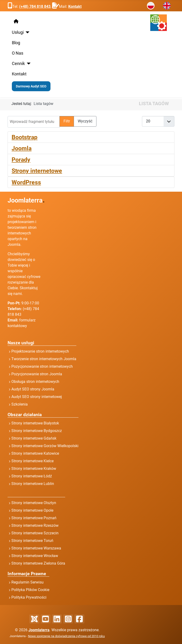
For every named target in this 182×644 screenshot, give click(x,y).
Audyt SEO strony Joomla (33, 389)
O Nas (18, 53)
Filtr (67, 121)
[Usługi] (27, 32)
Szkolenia (20, 404)
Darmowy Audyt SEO (31, 86)
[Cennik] (28, 64)
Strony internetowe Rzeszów (35, 525)
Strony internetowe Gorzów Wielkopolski (45, 446)
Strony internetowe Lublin (33, 484)
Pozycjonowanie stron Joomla (37, 374)
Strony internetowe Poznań (34, 518)
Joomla (22, 148)
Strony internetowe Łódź (32, 476)
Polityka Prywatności (29, 597)
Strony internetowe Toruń (32, 541)
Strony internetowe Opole (32, 510)
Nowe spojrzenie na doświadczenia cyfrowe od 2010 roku (66, 636)
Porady (21, 160)
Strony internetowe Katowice (35, 453)
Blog (16, 43)
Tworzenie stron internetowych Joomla (44, 359)
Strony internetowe (37, 171)
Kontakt (75, 6)
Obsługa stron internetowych (35, 382)
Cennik (18, 64)
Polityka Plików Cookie (30, 590)
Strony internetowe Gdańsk (34, 438)
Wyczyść (85, 121)
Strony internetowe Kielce (32, 461)
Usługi (18, 32)
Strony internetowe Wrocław (35, 556)
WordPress (26, 182)
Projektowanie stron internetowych (40, 351)
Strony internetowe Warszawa (36, 548)
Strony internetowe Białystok (35, 423)
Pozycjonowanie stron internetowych (42, 366)
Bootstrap (25, 137)
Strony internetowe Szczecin (35, 533)
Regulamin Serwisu (27, 582)
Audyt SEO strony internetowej (37, 397)
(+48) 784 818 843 (35, 6)
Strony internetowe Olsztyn (34, 503)
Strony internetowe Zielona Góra (38, 563)
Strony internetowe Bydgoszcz (37, 431)
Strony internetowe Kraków (34, 469)
